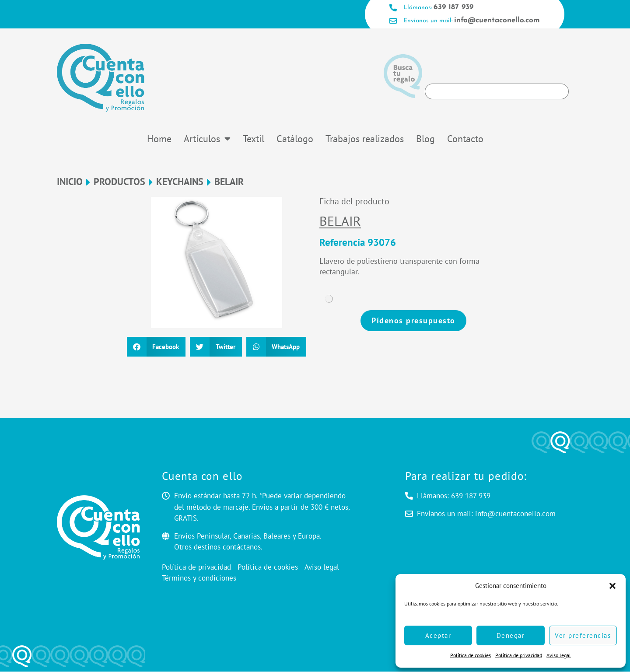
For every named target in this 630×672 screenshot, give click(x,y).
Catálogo (295, 139)
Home (159, 139)
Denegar (511, 635)
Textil (254, 139)
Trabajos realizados (365, 139)
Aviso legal (559, 655)
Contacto (465, 139)
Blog (425, 139)
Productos (119, 182)
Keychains (180, 182)
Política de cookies (471, 655)
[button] (612, 586)
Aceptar (438, 635)
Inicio (70, 182)
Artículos (207, 139)
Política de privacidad (519, 655)
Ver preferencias (583, 635)
